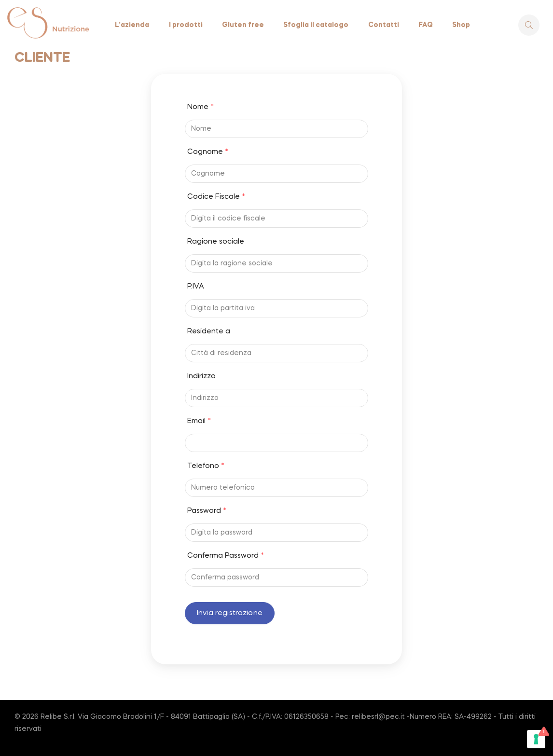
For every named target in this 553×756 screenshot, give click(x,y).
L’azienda (132, 25)
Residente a (209, 331)
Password (207, 511)
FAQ (426, 25)
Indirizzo (201, 376)
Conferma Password (226, 556)
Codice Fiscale (216, 197)
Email (199, 421)
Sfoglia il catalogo (316, 25)
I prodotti (186, 25)
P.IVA (196, 287)
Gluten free (243, 25)
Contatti (384, 25)
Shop (461, 25)
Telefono (206, 466)
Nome (200, 107)
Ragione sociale (216, 242)
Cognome (208, 152)
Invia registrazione (230, 613)
